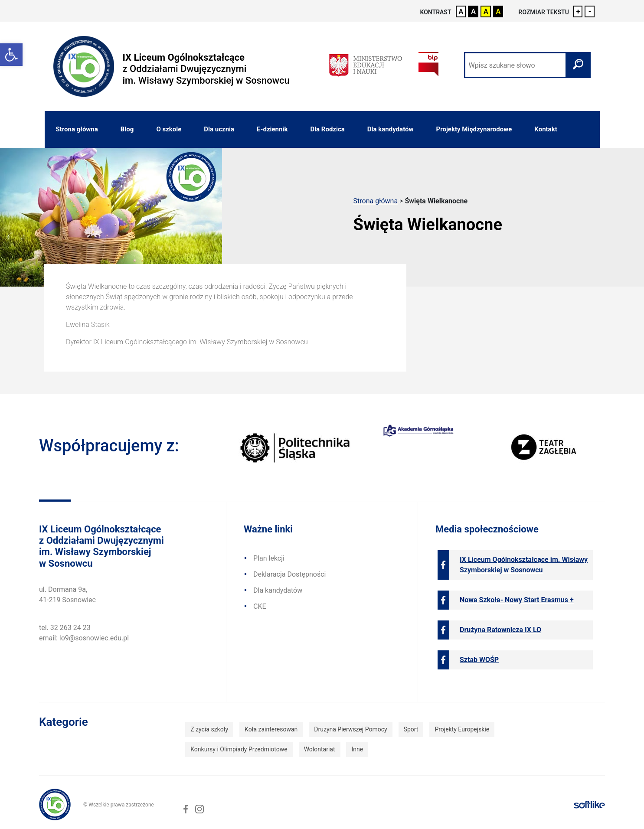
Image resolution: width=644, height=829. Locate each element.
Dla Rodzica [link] (327, 129)
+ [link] (578, 11)
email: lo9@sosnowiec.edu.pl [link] (84, 638)
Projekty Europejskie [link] (462, 729)
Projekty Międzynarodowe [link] (474, 129)
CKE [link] (260, 606)
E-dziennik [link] (272, 129)
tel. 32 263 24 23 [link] (65, 628)
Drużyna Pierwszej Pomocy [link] (350, 729)
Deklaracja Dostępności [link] (289, 574)
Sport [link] (411, 729)
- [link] (590, 11)
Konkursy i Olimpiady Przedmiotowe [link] (239, 749)
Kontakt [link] (546, 129)
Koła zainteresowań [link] (271, 729)
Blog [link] (127, 129)
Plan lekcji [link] (269, 558)
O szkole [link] (169, 129)
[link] (11, 55)
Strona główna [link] (77, 129)
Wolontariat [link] (320, 749)
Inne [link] (357, 749)
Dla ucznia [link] (219, 129)
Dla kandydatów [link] (391, 129)
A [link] (461, 11)
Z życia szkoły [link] (209, 729)
